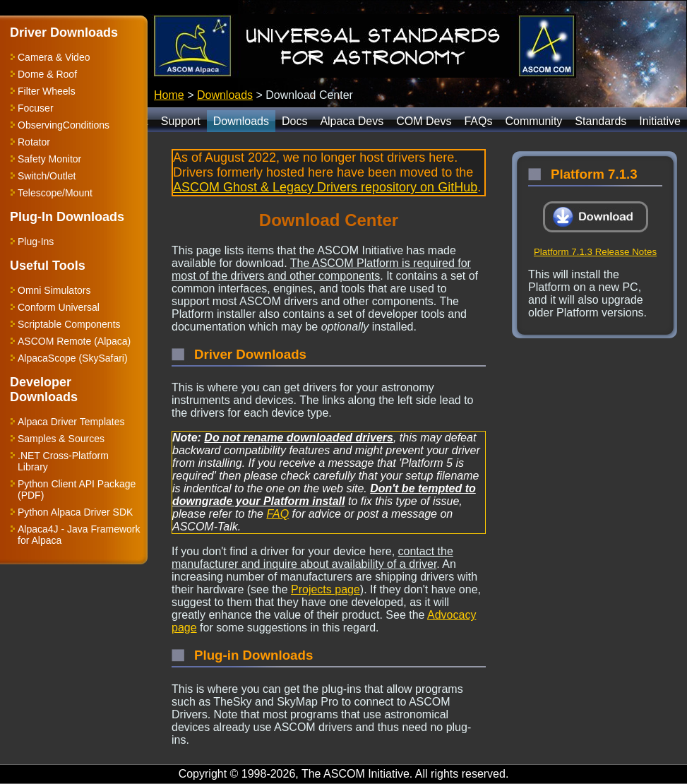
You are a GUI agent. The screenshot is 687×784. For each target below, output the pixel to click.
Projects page (325, 589)
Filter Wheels (47, 91)
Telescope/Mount (55, 193)
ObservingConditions (64, 125)
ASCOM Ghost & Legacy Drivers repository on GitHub (325, 187)
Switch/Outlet (47, 176)
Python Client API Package (77, 484)
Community (533, 121)
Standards (601, 121)
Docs (294, 121)
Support (181, 121)
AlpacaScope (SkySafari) (73, 358)
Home (169, 95)
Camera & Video (54, 57)
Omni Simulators (54, 290)
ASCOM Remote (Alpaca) (74, 341)
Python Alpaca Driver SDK (75, 512)
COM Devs (424, 121)
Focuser (36, 108)
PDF (31, 495)
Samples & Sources (61, 439)
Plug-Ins (36, 242)
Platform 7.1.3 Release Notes (595, 252)
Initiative (660, 121)
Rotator (34, 142)
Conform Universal (59, 307)
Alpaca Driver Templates (71, 422)
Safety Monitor (49, 159)
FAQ (277, 514)
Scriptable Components (69, 324)
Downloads (225, 95)
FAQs (478, 121)
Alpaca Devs (352, 121)
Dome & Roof (47, 74)
